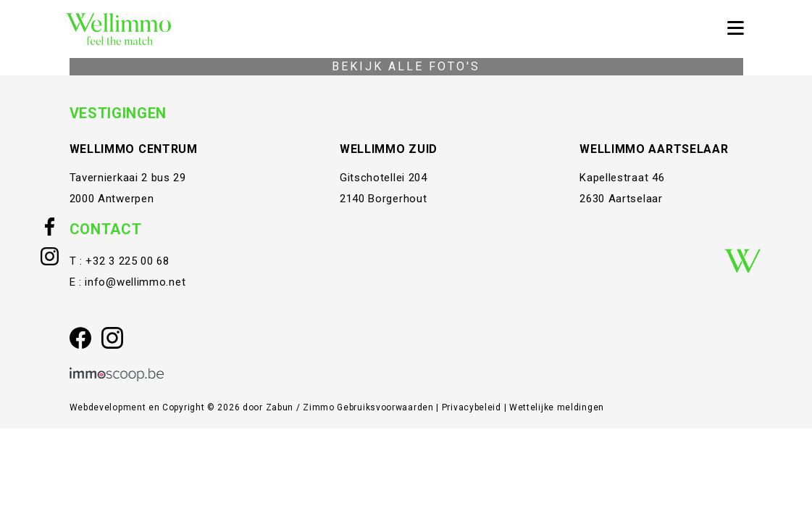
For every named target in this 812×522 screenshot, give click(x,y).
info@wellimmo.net (135, 282)
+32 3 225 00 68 (127, 261)
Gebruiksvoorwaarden (386, 407)
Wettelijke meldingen (557, 407)
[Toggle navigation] (735, 29)
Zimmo (319, 407)
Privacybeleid (473, 407)
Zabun (280, 407)
